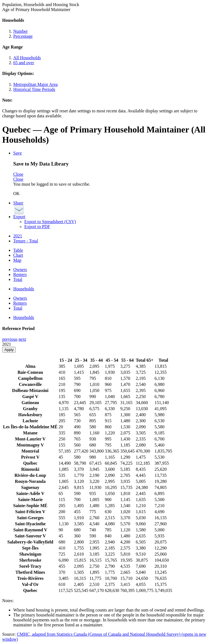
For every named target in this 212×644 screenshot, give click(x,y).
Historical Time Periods (34, 89)
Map (17, 260)
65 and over (24, 63)
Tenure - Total (26, 241)
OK (16, 194)
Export (19, 217)
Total (18, 279)
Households (24, 289)
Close (18, 174)
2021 (18, 236)
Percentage (23, 36)
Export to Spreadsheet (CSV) (50, 222)
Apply (9, 350)
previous (10, 339)
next (22, 339)
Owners (20, 270)
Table (18, 250)
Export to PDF (37, 227)
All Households (27, 58)
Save (18, 153)
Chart (18, 255)
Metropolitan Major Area (35, 84)
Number (20, 31)
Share (18, 203)
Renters (20, 274)
